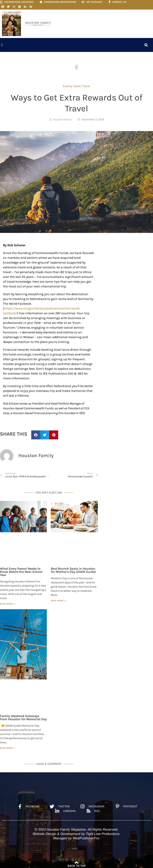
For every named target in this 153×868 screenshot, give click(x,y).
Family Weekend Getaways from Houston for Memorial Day (23, 716)
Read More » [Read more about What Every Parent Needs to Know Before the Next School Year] (8, 602)
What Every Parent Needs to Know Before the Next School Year (21, 570)
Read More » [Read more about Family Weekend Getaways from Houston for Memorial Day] (8, 747)
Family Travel (72, 85)
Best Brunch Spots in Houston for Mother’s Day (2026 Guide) (73, 569)
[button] (2, 44)
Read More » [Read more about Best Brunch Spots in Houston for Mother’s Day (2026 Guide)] (58, 599)
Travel (86, 85)
